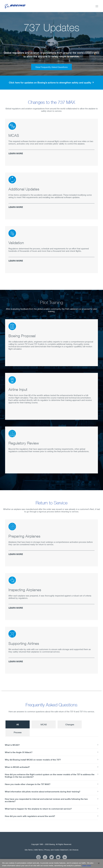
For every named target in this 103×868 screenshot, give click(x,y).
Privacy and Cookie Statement (56, 850)
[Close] (99, 865)
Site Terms (29, 850)
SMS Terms (39, 850)
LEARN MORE (16, 153)
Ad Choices (74, 850)
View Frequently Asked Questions (51, 67)
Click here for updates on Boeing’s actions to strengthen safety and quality (52, 82)
